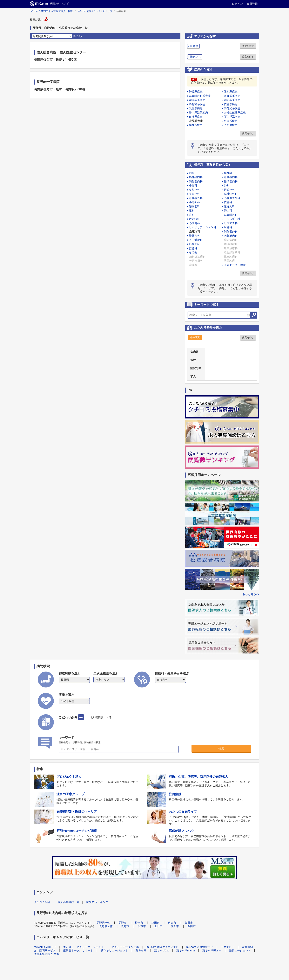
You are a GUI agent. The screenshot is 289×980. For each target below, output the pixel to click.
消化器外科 (231, 231)
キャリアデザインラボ (125, 947)
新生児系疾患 (232, 117)
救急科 (193, 248)
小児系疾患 (196, 121)
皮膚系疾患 (231, 104)
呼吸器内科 (231, 177)
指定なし (195, 57)
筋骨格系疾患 (197, 104)
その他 (193, 252)
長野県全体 (103, 923)
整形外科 (194, 190)
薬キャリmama (186, 950)
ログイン (237, 4)
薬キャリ (141, 950)
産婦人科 (229, 206)
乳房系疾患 (196, 108)
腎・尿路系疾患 (198, 113)
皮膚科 (228, 202)
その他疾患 (231, 125)
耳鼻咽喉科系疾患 (200, 96)
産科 (192, 210)
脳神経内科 (196, 177)
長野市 (122, 923)
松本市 (139, 923)
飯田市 (189, 923)
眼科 (192, 215)
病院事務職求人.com (46, 954)
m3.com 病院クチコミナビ (163, 947)
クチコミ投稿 (42, 902)
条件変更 (195, 337)
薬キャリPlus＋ (212, 950)
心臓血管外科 (232, 198)
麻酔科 (228, 227)
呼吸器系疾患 (232, 96)
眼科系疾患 (231, 92)
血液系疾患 (196, 117)
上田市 (156, 923)
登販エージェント (240, 950)
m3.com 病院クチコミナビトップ (95, 11)
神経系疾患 (196, 92)
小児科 (193, 185)
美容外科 (194, 194)
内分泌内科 (231, 236)
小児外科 (194, 202)
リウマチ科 (231, 223)
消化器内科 (196, 181)
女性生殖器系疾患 (235, 113)
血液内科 (195, 231)
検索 (221, 748)
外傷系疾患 (231, 121)
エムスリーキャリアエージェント (84, 947)
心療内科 (194, 223)
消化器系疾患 (232, 100)
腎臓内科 (194, 236)
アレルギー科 (232, 219)
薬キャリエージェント (114, 950)
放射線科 (194, 219)
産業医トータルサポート (78, 950)
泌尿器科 (194, 206)
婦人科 (228, 210)
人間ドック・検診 (235, 265)
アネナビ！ (228, 947)
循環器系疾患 (197, 100)
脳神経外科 (231, 194)
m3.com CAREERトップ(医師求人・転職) (52, 11)
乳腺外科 (194, 244)
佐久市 (172, 923)
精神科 (228, 173)
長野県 (194, 46)
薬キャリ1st (161, 950)
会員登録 (252, 4)
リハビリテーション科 (203, 227)
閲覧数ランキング (97, 902)
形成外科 (229, 190)
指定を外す (248, 46)
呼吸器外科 (196, 198)
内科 (192, 173)
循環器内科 (231, 181)
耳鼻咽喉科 (231, 215)
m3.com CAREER (45, 947)
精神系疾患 (196, 125)
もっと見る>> (251, 594)
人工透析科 (196, 240)
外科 (227, 185)
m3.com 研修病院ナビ (200, 947)
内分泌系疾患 (232, 108)
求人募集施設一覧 (69, 902)
